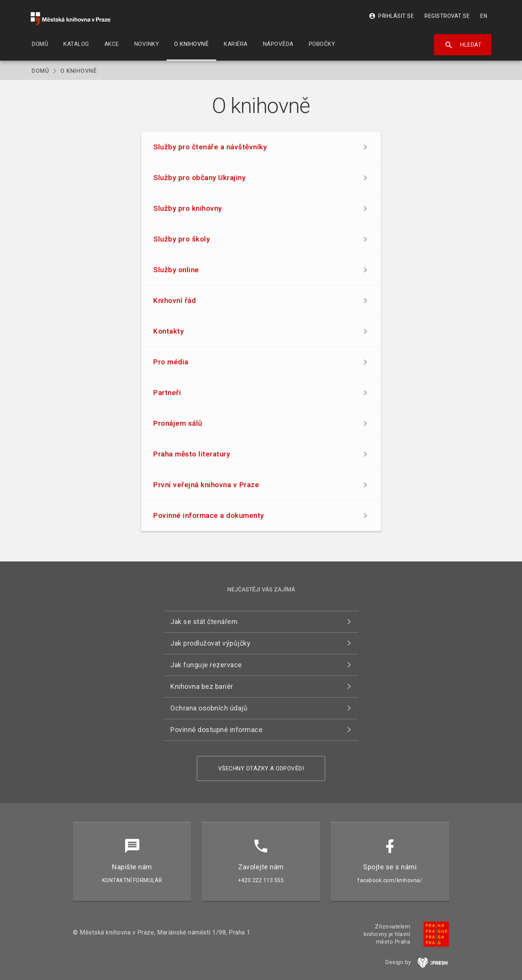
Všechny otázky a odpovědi (261, 768)
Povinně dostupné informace (216, 730)
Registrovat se (447, 16)
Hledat (463, 45)
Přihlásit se (391, 16)
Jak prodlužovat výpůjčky (210, 643)
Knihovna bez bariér (202, 686)
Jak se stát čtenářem (204, 622)
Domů (40, 71)
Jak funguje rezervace (206, 665)
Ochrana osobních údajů (209, 708)
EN (484, 16)
